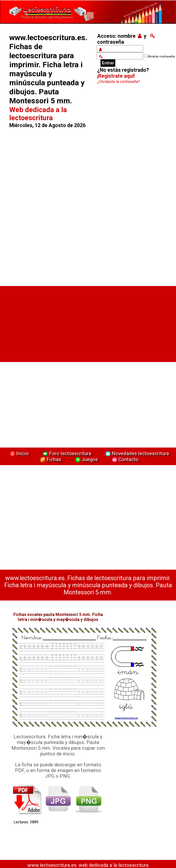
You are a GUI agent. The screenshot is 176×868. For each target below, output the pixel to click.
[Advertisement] (50, 205)
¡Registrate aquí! (116, 76)
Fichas (50, 459)
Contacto (124, 459)
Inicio (19, 453)
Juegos (86, 459)
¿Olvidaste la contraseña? (119, 82)
